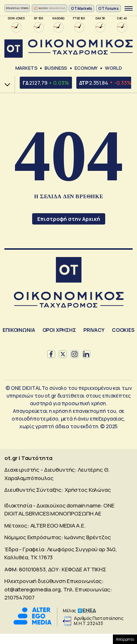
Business (56, 68)
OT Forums (109, 8)
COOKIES (123, 330)
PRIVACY (94, 330)
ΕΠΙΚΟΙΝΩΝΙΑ (19, 330)
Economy (86, 68)
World (113, 68)
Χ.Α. (5, 85)
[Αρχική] (69, 271)
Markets (26, 68)
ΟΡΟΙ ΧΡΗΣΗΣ (59, 330)
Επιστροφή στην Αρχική (69, 219)
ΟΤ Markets (82, 8)
